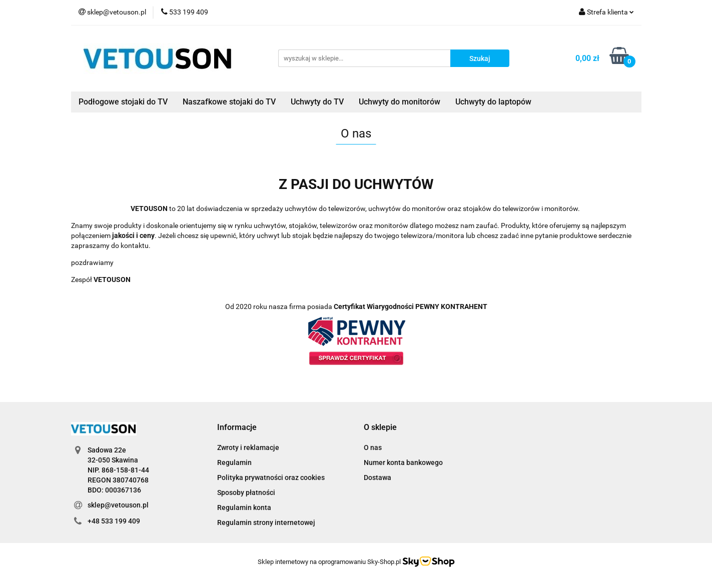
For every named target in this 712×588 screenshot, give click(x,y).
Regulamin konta (244, 507)
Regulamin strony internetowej (266, 522)
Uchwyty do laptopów (493, 102)
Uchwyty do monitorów (400, 102)
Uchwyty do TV (317, 102)
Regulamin (234, 462)
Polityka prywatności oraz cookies (271, 477)
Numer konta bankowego (403, 462)
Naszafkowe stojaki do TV (229, 102)
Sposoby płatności (246, 492)
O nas (373, 447)
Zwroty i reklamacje (248, 447)
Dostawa (378, 477)
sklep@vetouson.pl (118, 505)
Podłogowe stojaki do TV (123, 102)
